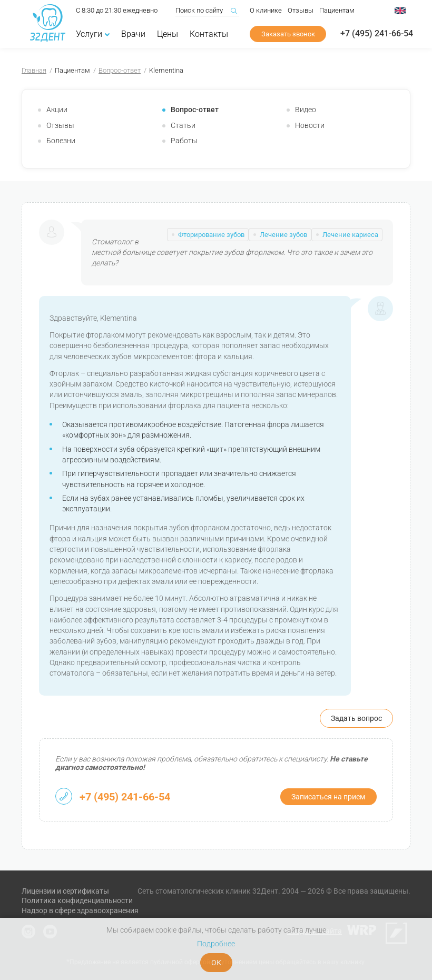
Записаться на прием (328, 797)
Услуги (93, 35)
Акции (57, 110)
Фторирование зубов (211, 235)
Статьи (183, 125)
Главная (34, 70)
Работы (184, 141)
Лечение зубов (283, 235)
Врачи (133, 35)
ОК (216, 963)
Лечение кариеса (350, 235)
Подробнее (216, 944)
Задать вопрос (356, 718)
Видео (306, 110)
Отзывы (301, 11)
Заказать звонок (288, 35)
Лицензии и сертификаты (65, 891)
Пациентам (337, 11)
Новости (310, 125)
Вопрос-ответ (120, 70)
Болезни (61, 141)
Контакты (209, 35)
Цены (168, 35)
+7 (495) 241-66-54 (377, 35)
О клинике (266, 11)
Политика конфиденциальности (77, 900)
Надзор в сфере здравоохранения (80, 910)
